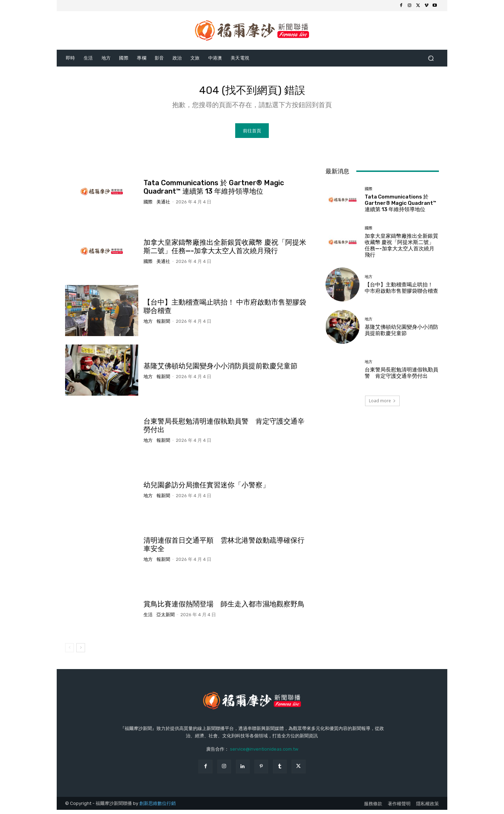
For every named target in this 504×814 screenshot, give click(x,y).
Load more (382, 405)
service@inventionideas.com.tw (264, 753)
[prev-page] (69, 652)
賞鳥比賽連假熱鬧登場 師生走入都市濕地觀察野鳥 (224, 608)
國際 (148, 206)
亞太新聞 (166, 619)
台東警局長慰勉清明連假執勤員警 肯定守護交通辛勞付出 (401, 377)
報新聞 (163, 325)
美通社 (163, 206)
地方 (148, 325)
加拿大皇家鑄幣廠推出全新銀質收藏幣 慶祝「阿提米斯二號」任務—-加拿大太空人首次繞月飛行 (225, 251)
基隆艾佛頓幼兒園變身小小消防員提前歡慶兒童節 (220, 370)
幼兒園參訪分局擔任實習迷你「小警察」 (206, 489)
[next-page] (81, 652)
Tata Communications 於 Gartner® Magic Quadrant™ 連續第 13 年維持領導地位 (214, 191)
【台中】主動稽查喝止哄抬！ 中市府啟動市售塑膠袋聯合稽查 (401, 292)
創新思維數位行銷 (157, 808)
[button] (431, 58)
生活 (148, 619)
